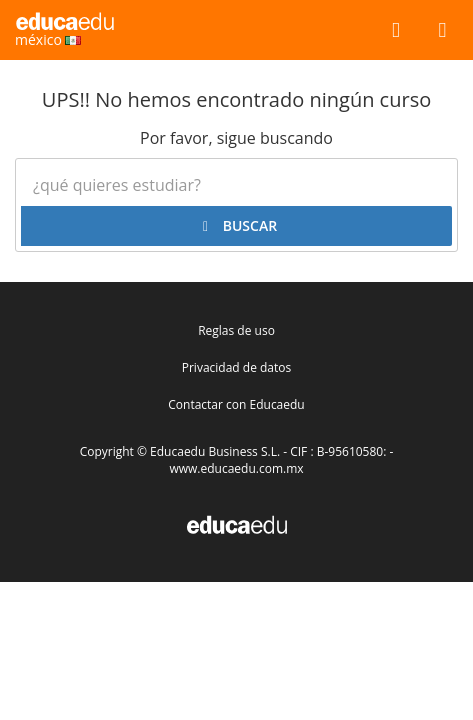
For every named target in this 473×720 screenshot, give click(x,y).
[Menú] (442, 29)
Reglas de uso (236, 330)
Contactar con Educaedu (236, 404)
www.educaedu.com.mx (236, 468)
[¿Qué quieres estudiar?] (236, 185)
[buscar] (395, 29)
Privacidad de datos (236, 367)
